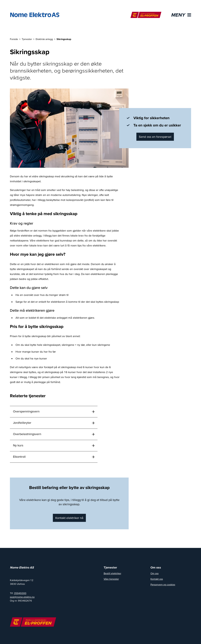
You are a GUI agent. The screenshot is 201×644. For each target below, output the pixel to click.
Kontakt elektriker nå (69, 518)
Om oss (155, 573)
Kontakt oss (157, 579)
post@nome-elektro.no (22, 597)
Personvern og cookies (163, 584)
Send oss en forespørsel (155, 137)
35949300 (20, 593)
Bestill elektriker (112, 573)
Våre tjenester (111, 579)
